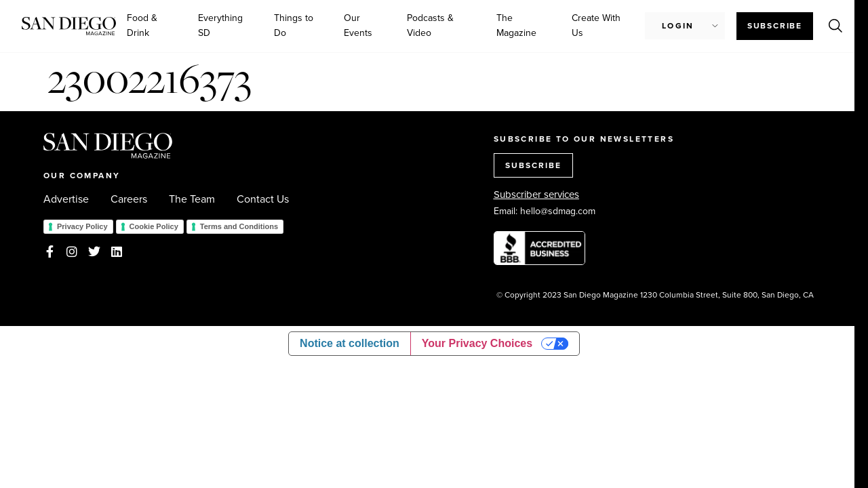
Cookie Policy (154, 226)
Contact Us (263, 199)
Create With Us (596, 25)
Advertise (66, 199)
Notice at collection (350, 343)
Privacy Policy (82, 226)
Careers (129, 199)
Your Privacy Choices (477, 343)
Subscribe (775, 26)
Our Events (358, 25)
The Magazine (516, 25)
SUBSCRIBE (533, 165)
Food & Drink (142, 25)
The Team (192, 199)
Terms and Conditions (239, 226)
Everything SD (220, 25)
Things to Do (294, 25)
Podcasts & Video (430, 25)
